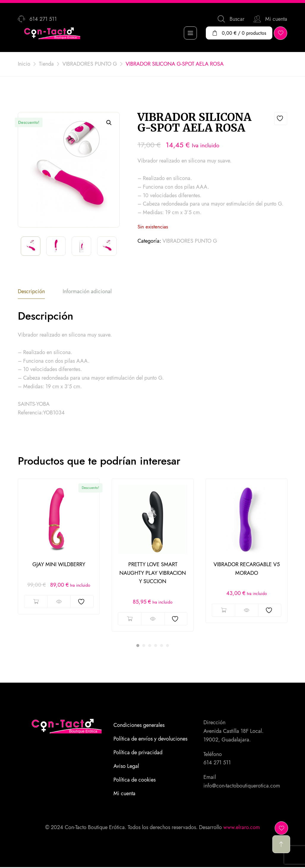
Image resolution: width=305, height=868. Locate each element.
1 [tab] (138, 646)
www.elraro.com (242, 827)
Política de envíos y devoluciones (150, 739)
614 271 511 (217, 763)
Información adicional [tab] (87, 292)
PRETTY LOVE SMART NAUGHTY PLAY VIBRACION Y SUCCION (153, 573)
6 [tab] (167, 646)
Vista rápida (59, 602)
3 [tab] (150, 646)
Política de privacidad (138, 753)
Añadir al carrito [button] (36, 602)
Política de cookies (135, 780)
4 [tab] (156, 646)
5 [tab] (162, 646)
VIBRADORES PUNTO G (190, 241)
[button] (109, 123)
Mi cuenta (124, 794)
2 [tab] (144, 646)
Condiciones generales (139, 725)
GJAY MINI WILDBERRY (59, 565)
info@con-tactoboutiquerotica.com (242, 786)
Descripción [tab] (31, 292)
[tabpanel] (59, 547)
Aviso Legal (126, 766)
